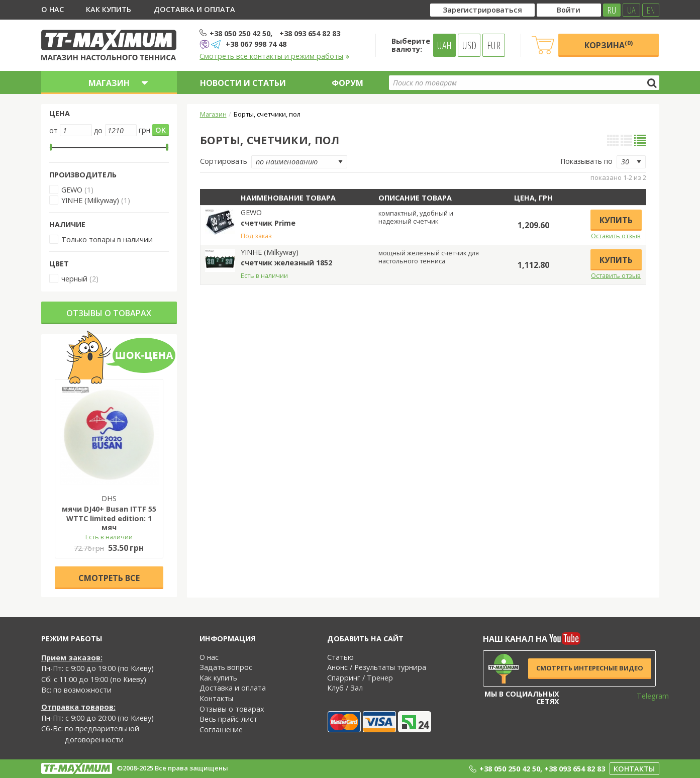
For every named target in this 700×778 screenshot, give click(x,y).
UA (631, 10)
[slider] (51, 147)
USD (469, 45)
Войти (569, 10)
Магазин (213, 114)
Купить (616, 220)
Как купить (109, 9)
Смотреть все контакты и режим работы (275, 56)
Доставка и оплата (194, 9)
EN (651, 10)
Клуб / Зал (345, 688)
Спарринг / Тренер (360, 678)
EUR (494, 45)
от (54, 130)
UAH (444, 45)
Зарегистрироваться (482, 10)
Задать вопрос (226, 667)
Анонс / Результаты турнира (377, 667)
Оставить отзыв (616, 236)
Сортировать (224, 161)
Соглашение (221, 730)
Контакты (216, 698)
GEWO (72, 190)
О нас (53, 9)
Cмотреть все (109, 578)
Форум (347, 83)
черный (74, 279)
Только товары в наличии (107, 239)
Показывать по (586, 161)
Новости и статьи (243, 83)
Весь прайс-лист (228, 719)
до (98, 130)
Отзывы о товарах (109, 313)
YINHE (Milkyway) (90, 200)
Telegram (646, 696)
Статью (340, 657)
